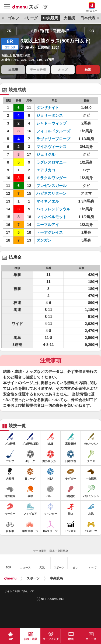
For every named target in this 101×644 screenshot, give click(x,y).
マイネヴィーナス (51, 147)
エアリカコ (46, 170)
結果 (88, 70)
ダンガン (44, 240)
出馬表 (13, 70)
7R (9, 31)
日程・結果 (30, 639)
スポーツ (33, 578)
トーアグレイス (50, 232)
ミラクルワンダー (51, 178)
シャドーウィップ (51, 123)
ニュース (91, 639)
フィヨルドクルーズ (53, 131)
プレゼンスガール (51, 186)
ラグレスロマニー (51, 162)
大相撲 (69, 18)
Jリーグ (31, 18)
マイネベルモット (51, 217)
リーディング (51, 639)
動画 (71, 639)
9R (92, 31)
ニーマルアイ (48, 225)
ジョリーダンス (50, 115)
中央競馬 (51, 18)
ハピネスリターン (51, 193)
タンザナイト (48, 108)
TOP (10, 639)
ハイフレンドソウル (53, 209)
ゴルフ (13, 18)
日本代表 (88, 18)
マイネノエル (48, 201)
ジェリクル (46, 154)
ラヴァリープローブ (53, 139)
